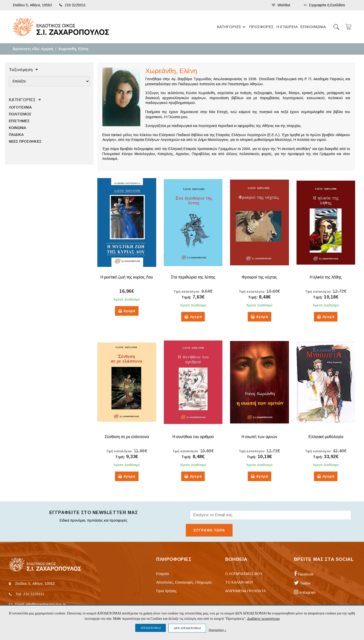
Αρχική (47, 49)
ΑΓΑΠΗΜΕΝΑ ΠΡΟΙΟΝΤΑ (245, 591)
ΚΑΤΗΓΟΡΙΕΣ (232, 27)
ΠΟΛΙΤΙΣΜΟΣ (20, 114)
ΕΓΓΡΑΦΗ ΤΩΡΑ (209, 530)
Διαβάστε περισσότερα (263, 619)
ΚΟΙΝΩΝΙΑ (18, 128)
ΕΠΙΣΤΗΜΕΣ (19, 121)
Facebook (304, 574)
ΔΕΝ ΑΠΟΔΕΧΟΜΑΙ (187, 628)
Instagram (305, 592)
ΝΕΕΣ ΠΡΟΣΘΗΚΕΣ (25, 141)
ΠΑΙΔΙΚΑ (16, 135)
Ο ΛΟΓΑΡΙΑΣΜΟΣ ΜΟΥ (244, 574)
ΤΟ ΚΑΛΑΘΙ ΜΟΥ (239, 582)
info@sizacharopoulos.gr (46, 604)
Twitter (302, 583)
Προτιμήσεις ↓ (217, 630)
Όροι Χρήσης (167, 591)
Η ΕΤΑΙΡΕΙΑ (287, 27)
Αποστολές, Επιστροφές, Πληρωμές (184, 582)
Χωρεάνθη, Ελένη (73, 49)
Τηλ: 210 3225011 (30, 594)
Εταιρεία (163, 574)
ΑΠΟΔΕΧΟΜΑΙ (151, 628)
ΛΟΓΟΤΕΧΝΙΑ (20, 107)
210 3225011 (73, 5)
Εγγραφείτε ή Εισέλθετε (324, 5)
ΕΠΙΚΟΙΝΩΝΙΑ (313, 27)
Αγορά (127, 311)
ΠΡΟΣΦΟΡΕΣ (261, 27)
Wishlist (281, 5)
